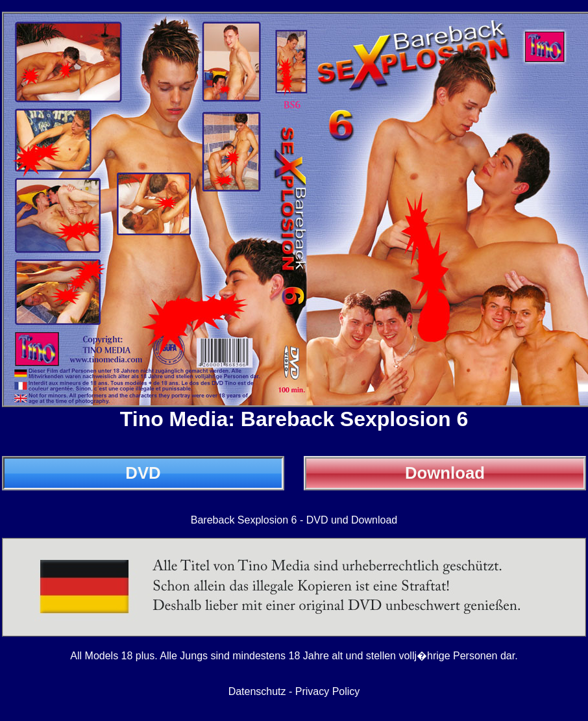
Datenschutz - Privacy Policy (294, 691)
